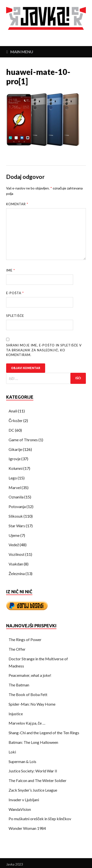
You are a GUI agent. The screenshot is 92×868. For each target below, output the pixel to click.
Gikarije (15, 449)
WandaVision (20, 809)
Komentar (17, 204)
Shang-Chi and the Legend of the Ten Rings (44, 733)
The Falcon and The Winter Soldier (38, 780)
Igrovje (15, 459)
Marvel (15, 487)
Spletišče (15, 316)
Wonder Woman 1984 (27, 828)
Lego (13, 478)
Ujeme (14, 535)
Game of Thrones (23, 440)
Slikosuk (16, 516)
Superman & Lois (22, 761)
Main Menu (22, 52)
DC (11, 430)
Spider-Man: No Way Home (32, 704)
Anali (13, 411)
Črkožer (16, 420)
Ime (11, 270)
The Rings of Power (25, 639)
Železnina (17, 573)
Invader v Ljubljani (24, 800)
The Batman (19, 685)
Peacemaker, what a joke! (30, 675)
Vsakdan (16, 564)
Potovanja (17, 506)
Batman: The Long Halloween (33, 742)
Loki (12, 752)
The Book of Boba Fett (28, 694)
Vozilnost (17, 554)
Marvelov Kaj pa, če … (27, 723)
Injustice (16, 714)
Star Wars (17, 526)
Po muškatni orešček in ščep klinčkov (40, 819)
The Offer (17, 649)
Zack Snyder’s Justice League (33, 790)
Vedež (14, 545)
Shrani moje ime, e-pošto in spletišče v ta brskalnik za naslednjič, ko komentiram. (44, 350)
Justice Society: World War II (33, 771)
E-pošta (15, 293)
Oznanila (16, 497)
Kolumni (16, 468)
